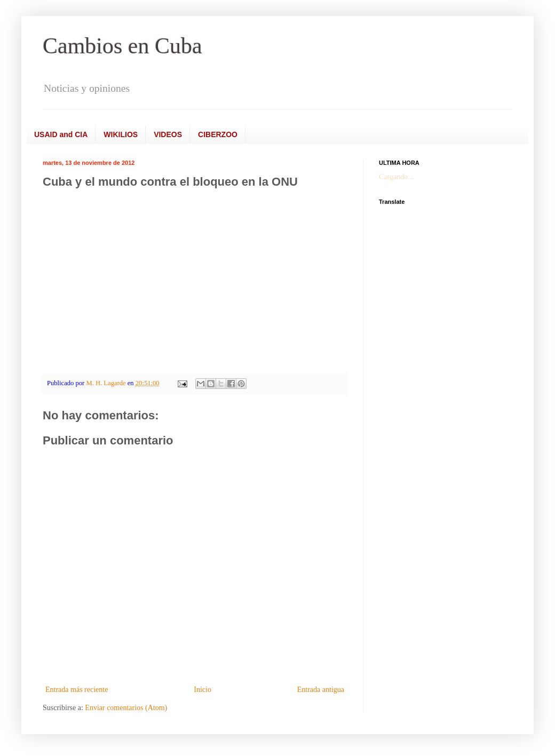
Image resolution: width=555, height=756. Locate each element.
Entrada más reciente (77, 690)
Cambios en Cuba (122, 46)
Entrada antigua (321, 690)
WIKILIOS (121, 134)
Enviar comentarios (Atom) (126, 708)
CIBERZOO (218, 134)
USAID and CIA (61, 134)
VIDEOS (168, 134)
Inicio (203, 690)
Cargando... (396, 177)
